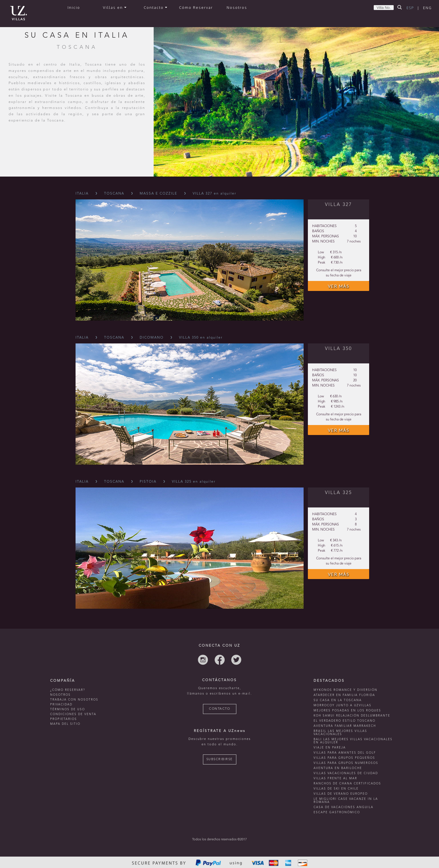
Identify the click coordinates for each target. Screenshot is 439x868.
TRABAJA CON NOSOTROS (74, 700)
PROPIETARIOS (64, 719)
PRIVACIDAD (61, 705)
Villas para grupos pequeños (344, 758)
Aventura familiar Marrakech (345, 726)
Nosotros (237, 7)
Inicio (74, 7)
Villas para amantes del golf (345, 753)
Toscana (114, 194)
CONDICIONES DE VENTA (73, 714)
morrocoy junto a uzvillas (343, 705)
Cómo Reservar (196, 7)
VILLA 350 (339, 349)
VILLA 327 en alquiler (215, 194)
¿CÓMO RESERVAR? (68, 690)
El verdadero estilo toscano (345, 721)
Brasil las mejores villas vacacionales (340, 733)
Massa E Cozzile (158, 194)
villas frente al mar (335, 778)
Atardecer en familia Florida (344, 695)
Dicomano (152, 338)
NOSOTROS (60, 695)
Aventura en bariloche (338, 768)
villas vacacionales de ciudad (346, 773)
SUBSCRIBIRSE (220, 759)
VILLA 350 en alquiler (201, 338)
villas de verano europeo (341, 794)
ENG (427, 8)
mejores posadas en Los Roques (347, 711)
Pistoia (148, 482)
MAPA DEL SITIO (65, 724)
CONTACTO (219, 709)
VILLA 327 (339, 205)
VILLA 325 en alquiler (194, 482)
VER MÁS (339, 286)
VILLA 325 (339, 493)
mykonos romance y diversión (345, 690)
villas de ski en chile (336, 789)
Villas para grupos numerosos (346, 763)
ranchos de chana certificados (347, 784)
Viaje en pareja (330, 748)
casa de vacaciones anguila (344, 807)
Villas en (115, 7)
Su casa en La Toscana (338, 700)
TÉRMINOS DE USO (68, 709)
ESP (410, 8)
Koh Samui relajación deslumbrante (352, 716)
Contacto (155, 7)
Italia (82, 194)
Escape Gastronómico (337, 812)
